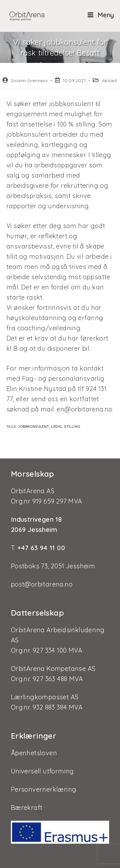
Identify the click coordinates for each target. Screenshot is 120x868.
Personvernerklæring (44, 789)
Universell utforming (42, 771)
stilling (72, 426)
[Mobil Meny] (98, 15)
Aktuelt (110, 81)
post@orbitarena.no (42, 584)
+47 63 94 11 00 (40, 548)
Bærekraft (27, 807)
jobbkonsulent (33, 426)
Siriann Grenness (29, 81)
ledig (56, 426)
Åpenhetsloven (34, 753)
